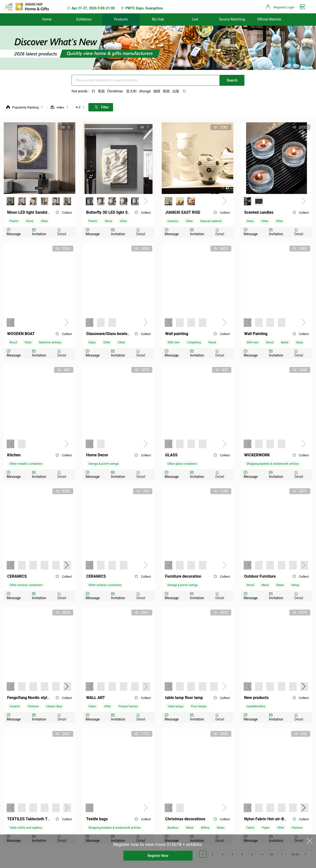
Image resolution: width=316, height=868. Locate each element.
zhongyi (145, 91)
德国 (157, 91)
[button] (67, 565)
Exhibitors (84, 19)
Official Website (269, 19)
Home (47, 19)
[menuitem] (47, 20)
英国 (166, 91)
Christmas (115, 91)
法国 (176, 91)
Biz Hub (158, 19)
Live (195, 19)
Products (121, 19)
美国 (101, 91)
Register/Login (284, 7)
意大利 (131, 91)
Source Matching (232, 19)
